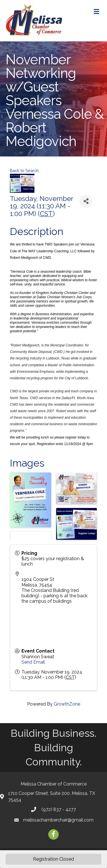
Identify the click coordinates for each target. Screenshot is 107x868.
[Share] (86, 201)
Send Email (33, 662)
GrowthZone (67, 704)
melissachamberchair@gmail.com (58, 820)
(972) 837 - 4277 (58, 809)
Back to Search (24, 171)
